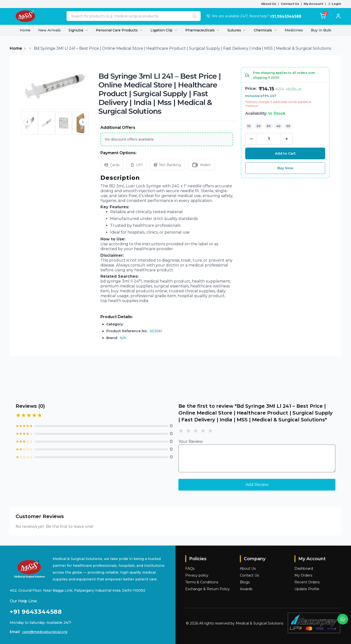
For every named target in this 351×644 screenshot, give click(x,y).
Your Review (191, 441)
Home (25, 30)
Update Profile (307, 589)
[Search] (195, 16)
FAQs (190, 568)
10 (249, 126)
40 (278, 126)
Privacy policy (197, 575)
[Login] (336, 16)
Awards (246, 589)
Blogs (245, 582)
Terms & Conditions (202, 582)
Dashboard (304, 568)
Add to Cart (285, 153)
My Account (313, 4)
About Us (269, 4)
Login (335, 4)
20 (258, 126)
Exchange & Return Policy (208, 589)
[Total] (323, 16)
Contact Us (290, 4)
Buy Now (285, 168)
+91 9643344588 (286, 16)
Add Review (257, 485)
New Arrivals (49, 30)
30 (268, 126)
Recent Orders (307, 582)
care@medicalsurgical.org (45, 632)
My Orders (303, 575)
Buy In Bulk (321, 30)
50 (288, 126)
